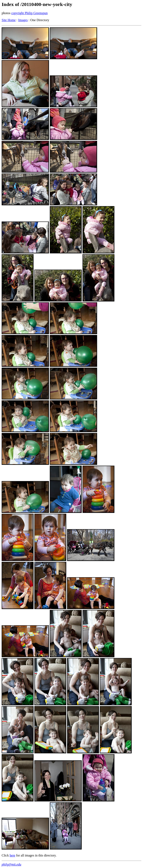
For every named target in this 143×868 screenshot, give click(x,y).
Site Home (9, 20)
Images (23, 20)
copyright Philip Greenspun (30, 13)
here (13, 855)
